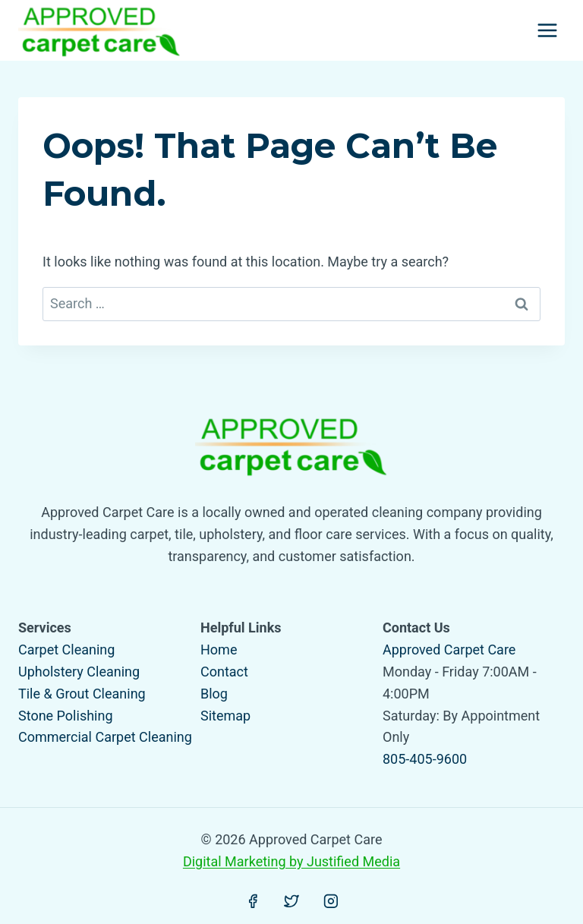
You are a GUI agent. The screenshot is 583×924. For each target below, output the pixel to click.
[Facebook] (253, 902)
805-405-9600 (425, 759)
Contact (224, 672)
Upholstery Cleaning (79, 672)
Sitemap (225, 716)
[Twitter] (291, 902)
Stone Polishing (66, 716)
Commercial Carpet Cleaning (105, 737)
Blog (214, 694)
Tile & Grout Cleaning (82, 694)
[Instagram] (331, 902)
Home (219, 650)
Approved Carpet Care (449, 650)
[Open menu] (547, 30)
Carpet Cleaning (66, 650)
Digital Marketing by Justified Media (291, 861)
